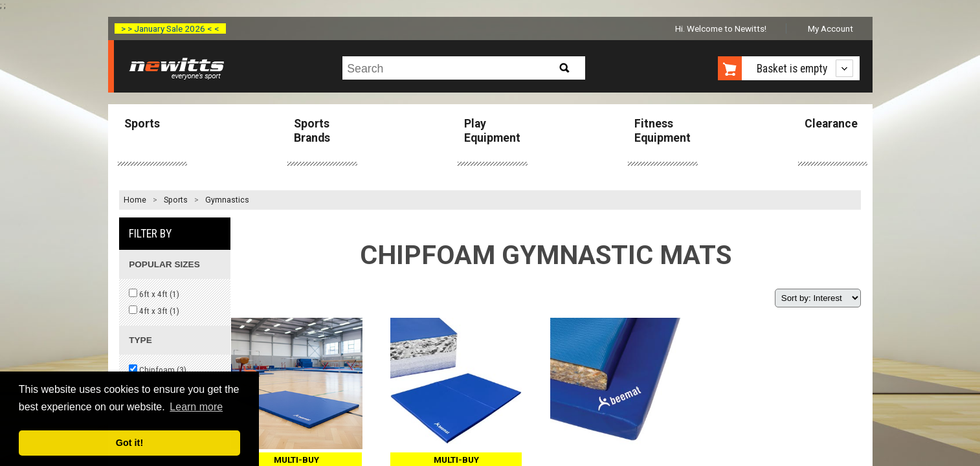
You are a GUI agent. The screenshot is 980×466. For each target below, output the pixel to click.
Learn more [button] (196, 407)
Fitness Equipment (663, 130)
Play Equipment (492, 130)
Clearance (831, 124)
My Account (830, 28)
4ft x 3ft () (154, 311)
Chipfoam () (158, 370)
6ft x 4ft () (154, 294)
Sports (142, 124)
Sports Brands (312, 130)
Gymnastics (227, 200)
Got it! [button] (129, 443)
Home (135, 200)
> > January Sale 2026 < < (170, 28)
